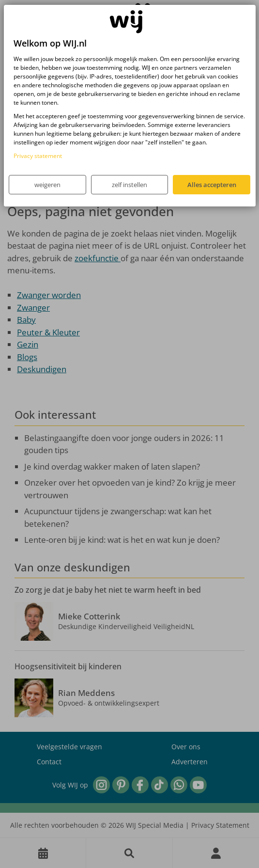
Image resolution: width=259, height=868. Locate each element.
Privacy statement (38, 156)
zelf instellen (129, 185)
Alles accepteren (212, 185)
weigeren (47, 185)
